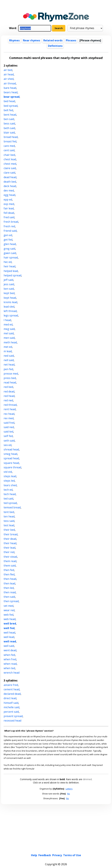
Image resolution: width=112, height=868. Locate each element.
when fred (10, 659)
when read (10, 664)
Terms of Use (72, 855)
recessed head (12, 721)
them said (10, 566)
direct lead (10, 698)
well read (10, 641)
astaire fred (11, 685)
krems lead (10, 302)
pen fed (8, 369)
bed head (9, 101)
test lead (9, 525)
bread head (11, 137)
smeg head (10, 454)
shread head (11, 449)
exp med (9, 204)
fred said (9, 217)
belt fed (8, 110)
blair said (9, 133)
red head (9, 396)
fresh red (9, 226)
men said (9, 338)
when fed (9, 655)
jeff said (8, 280)
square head (11, 463)
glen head (10, 244)
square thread (12, 467)
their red (9, 552)
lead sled (9, 307)
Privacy (57, 855)
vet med (8, 606)
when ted (9, 668)
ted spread (10, 503)
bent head (10, 115)
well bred (10, 623)
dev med (9, 190)
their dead (10, 539)
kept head (10, 298)
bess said (9, 123)
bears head (11, 92)
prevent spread (13, 716)
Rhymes (14, 40)
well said (9, 646)
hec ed (8, 262)
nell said (9, 360)
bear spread (12, 97)
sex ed (8, 445)
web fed (8, 615)
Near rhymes (32, 40)
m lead (8, 351)
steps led (9, 481)
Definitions (55, 46)
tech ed (8, 490)
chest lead (10, 159)
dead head (10, 177)
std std (8, 472)
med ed (8, 324)
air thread (10, 83)
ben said (9, 119)
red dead (9, 391)
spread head (11, 458)
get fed (8, 240)
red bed (8, 387)
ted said (8, 499)
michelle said (11, 707)
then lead (9, 583)
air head (9, 74)
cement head (12, 689)
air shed (9, 79)
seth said (9, 441)
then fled (9, 574)
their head (10, 543)
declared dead (12, 694)
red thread (10, 405)
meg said (9, 329)
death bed (10, 182)
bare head (10, 88)
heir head (9, 266)
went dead (10, 650)
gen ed (8, 235)
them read (10, 561)
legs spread (11, 315)
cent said (9, 150)
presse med (11, 374)
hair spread (11, 257)
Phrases (71, 40)
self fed (8, 436)
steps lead (10, 476)
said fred (9, 423)
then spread (11, 601)
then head (10, 579)
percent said (11, 712)
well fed (9, 628)
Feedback (45, 855)
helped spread (12, 275)
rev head (9, 414)
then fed (9, 570)
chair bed (9, 155)
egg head (9, 195)
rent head (10, 409)
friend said (10, 231)
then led (9, 588)
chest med (10, 164)
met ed (8, 347)
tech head (10, 494)
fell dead (9, 213)
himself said (11, 703)
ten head (9, 516)
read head (10, 382)
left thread (10, 311)
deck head (10, 186)
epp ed (8, 200)
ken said (9, 289)
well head (9, 633)
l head (7, 320)
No (69, 794)
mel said (9, 333)
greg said (9, 249)
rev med (9, 418)
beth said (9, 128)
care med (9, 146)
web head (10, 619)
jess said (9, 284)
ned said (9, 356)
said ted (8, 432)
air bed (8, 70)
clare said (9, 173)
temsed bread (12, 507)
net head (9, 365)
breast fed (10, 141)
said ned (9, 427)
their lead (9, 548)
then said (9, 597)
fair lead (9, 208)
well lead (9, 637)
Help (34, 855)
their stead (10, 557)
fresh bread (11, 222)
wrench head (12, 673)
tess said (9, 521)
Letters (69, 789)
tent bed (9, 512)
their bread (11, 534)
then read (10, 592)
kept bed (9, 293)
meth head (10, 342)
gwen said (10, 253)
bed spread (11, 106)
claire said (10, 168)
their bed (9, 530)
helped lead (11, 271)
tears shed (10, 485)
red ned (8, 400)
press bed (10, 378)
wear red (9, 610)
